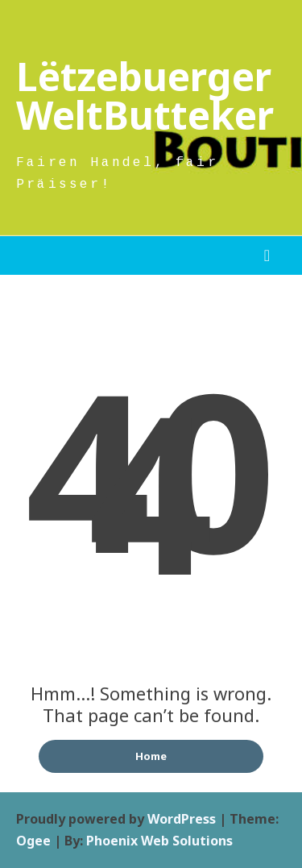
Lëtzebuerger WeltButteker (145, 96)
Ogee (33, 841)
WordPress (182, 819)
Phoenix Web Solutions (159, 841)
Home (151, 756)
